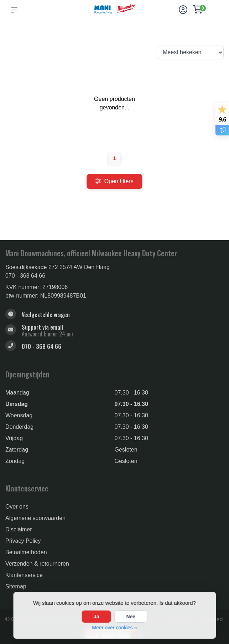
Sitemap (16, 586)
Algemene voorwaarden (35, 518)
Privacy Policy (23, 541)
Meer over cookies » (114, 628)
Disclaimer (19, 529)
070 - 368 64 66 (25, 276)
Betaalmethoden (26, 552)
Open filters (114, 181)
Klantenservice (24, 575)
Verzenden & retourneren (37, 564)
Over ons (17, 507)
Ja (97, 617)
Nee (131, 617)
